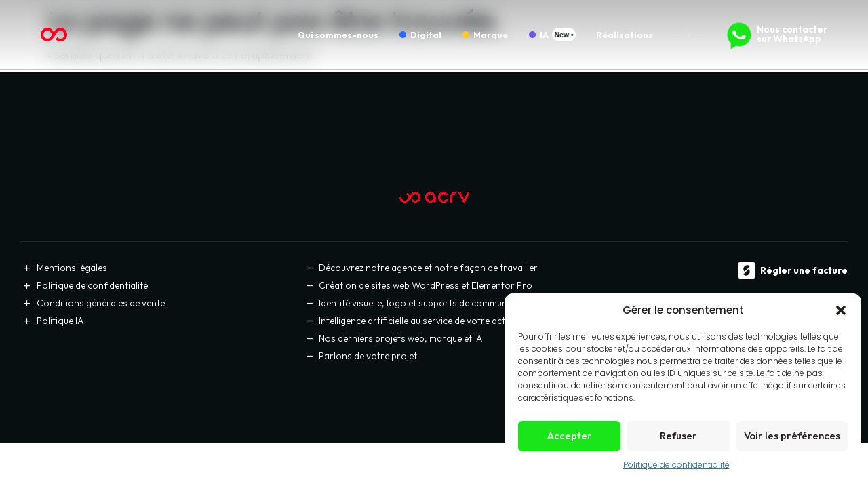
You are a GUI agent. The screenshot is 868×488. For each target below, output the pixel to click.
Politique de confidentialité (676, 465)
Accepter (570, 435)
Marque (491, 35)
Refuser (678, 435)
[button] (841, 310)
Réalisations (625, 35)
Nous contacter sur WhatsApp (792, 34)
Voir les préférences (792, 435)
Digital (426, 35)
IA (544, 35)
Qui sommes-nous (338, 35)
